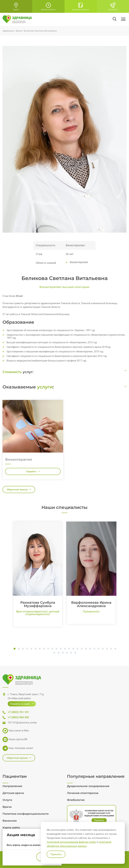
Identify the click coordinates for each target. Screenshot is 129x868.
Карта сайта (11, 828)
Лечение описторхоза (83, 793)
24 (111, 649)
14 (69, 649)
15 (73, 649)
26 (54, 653)
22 (103, 649)
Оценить (99, 820)
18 (86, 649)
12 (61, 649)
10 (52, 649)
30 (71, 653)
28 (63, 653)
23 (107, 649)
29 (67, 653)
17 (82, 649)
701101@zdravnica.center (22, 723)
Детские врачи (13, 793)
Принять (56, 854)
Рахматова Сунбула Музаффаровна (38, 604)
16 (78, 649)
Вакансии (10, 821)
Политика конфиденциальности (26, 814)
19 (90, 649)
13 (65, 649)
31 (75, 653)
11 (57, 649)
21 (99, 649)
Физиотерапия (18, 459)
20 (94, 649)
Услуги (7, 800)
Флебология (76, 800)
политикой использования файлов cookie (71, 842)
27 (59, 653)
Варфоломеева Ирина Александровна (91, 604)
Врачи (7, 807)
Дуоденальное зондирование (88, 786)
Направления (12, 786)
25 (115, 649)
